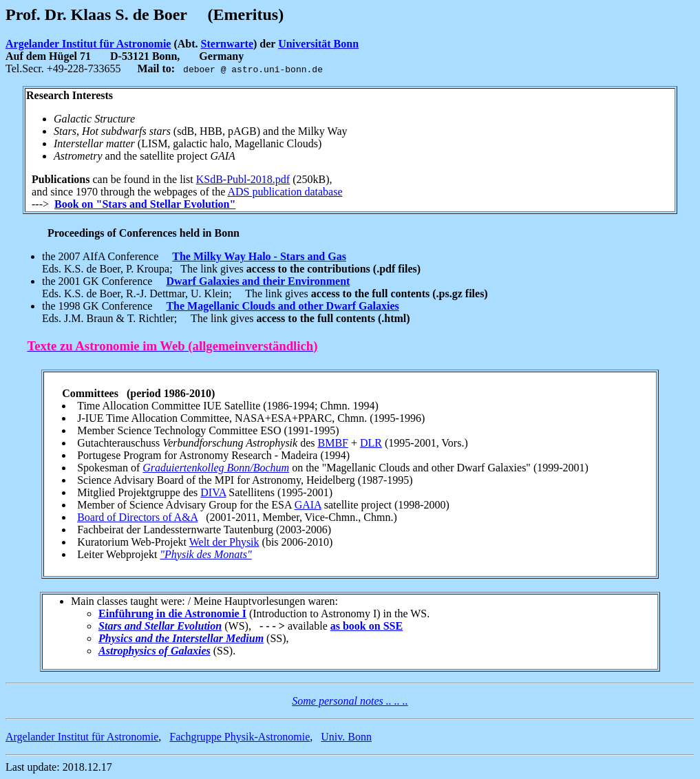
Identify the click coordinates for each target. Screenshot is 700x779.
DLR (371, 443)
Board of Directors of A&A (137, 517)
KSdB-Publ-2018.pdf (243, 179)
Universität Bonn (318, 44)
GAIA (308, 505)
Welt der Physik (224, 542)
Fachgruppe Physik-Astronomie (240, 737)
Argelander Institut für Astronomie (88, 44)
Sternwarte (227, 44)
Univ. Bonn (346, 737)
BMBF (332, 443)
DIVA (213, 492)
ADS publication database (285, 192)
